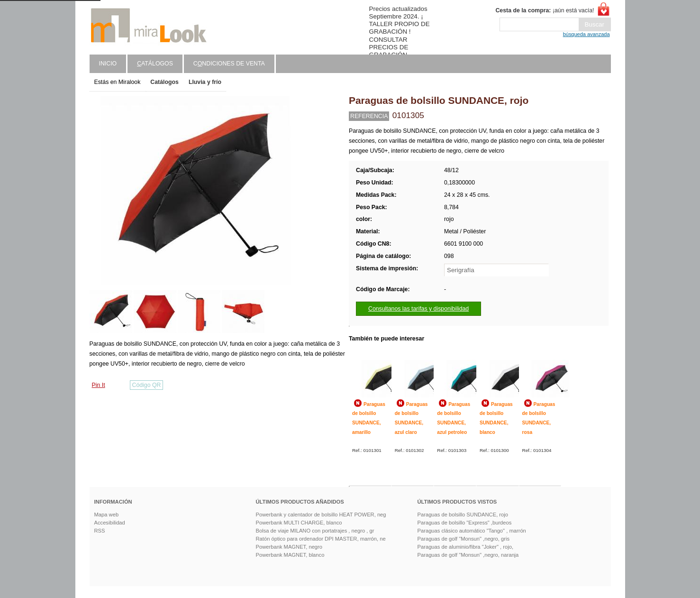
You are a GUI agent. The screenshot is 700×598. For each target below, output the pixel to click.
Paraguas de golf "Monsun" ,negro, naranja (468, 555)
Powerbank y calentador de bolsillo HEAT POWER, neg (321, 515)
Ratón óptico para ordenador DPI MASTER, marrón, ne (321, 539)
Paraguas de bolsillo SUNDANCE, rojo (463, 515)
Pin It (99, 385)
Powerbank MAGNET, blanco (290, 555)
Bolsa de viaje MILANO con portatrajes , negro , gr (315, 531)
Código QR (147, 385)
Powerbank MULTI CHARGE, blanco (299, 523)
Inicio (108, 64)
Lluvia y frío (205, 82)
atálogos (155, 64)
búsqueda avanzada (586, 34)
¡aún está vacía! (545, 10)
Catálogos (164, 82)
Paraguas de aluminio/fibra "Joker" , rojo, (466, 547)
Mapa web (107, 515)
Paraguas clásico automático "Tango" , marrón (472, 531)
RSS (100, 531)
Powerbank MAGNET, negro (289, 547)
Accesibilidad (110, 523)
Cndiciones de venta (229, 64)
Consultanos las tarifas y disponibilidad (418, 309)
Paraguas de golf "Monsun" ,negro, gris (464, 539)
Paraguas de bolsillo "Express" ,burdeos (465, 523)
